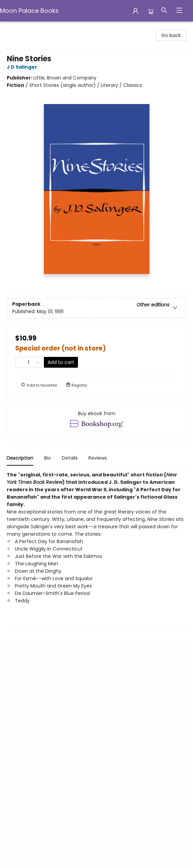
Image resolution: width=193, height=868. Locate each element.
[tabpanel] (96, 548)
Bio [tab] (48, 458)
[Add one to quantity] (38, 362)
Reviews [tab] (98, 458)
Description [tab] (20, 458)
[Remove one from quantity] (20, 362)
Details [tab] (70, 458)
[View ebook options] (96, 420)
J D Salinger (23, 67)
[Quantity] (29, 362)
